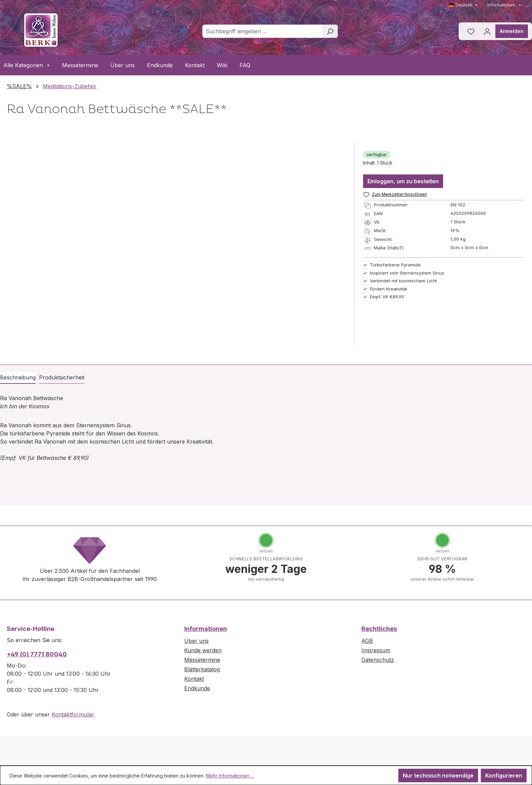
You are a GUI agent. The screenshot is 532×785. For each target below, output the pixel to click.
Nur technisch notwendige (438, 775)
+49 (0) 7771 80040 (37, 654)
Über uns (122, 65)
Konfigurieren (504, 775)
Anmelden (512, 31)
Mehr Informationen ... (230, 776)
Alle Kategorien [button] (27, 65)
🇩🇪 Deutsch (463, 5)
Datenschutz (378, 660)
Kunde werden (203, 650)
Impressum (376, 650)
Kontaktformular (73, 714)
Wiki (222, 65)
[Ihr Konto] (487, 31)
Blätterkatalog (202, 669)
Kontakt (195, 65)
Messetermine (80, 65)
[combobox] (262, 31)
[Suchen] (330, 31)
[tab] (18, 378)
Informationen (504, 5)
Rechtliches (379, 629)
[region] (177, 244)
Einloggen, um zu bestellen (403, 181)
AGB (367, 641)
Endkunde (160, 65)
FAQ (245, 65)
